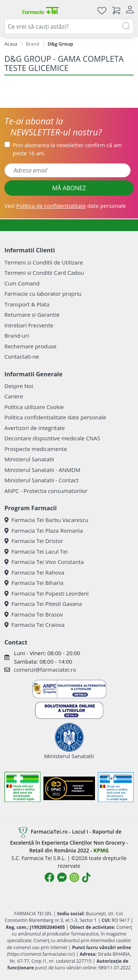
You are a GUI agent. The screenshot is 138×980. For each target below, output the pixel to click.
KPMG (101, 850)
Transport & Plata (27, 304)
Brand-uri (17, 335)
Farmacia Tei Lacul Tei (36, 551)
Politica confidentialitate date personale (55, 417)
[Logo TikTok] (86, 877)
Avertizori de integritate (35, 428)
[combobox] (69, 26)
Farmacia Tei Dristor (34, 541)
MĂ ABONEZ (69, 188)
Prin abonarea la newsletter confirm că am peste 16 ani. (67, 149)
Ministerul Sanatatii (29, 459)
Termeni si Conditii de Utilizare (44, 262)
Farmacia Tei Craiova (35, 625)
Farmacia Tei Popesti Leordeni (47, 593)
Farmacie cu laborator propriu (43, 294)
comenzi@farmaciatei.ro (45, 670)
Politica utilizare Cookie (34, 407)
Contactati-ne (22, 356)
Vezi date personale (65, 206)
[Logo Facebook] (49, 877)
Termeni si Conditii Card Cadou (44, 273)
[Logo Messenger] (62, 877)
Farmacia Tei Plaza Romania (44, 530)
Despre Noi (19, 386)
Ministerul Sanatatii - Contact (41, 480)
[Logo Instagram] (74, 877)
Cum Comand (22, 283)
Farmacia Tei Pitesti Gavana (43, 604)
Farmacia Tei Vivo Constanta (44, 562)
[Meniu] (10, 10)
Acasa (11, 44)
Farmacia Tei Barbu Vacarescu (46, 520)
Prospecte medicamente (36, 449)
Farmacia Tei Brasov (34, 614)
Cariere (14, 396)
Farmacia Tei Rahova (34, 572)
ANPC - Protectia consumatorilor (46, 491)
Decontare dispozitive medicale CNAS (52, 438)
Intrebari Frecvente (29, 325)
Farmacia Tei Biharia (34, 583)
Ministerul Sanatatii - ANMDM (42, 470)
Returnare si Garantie (32, 315)
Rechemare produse (30, 346)
